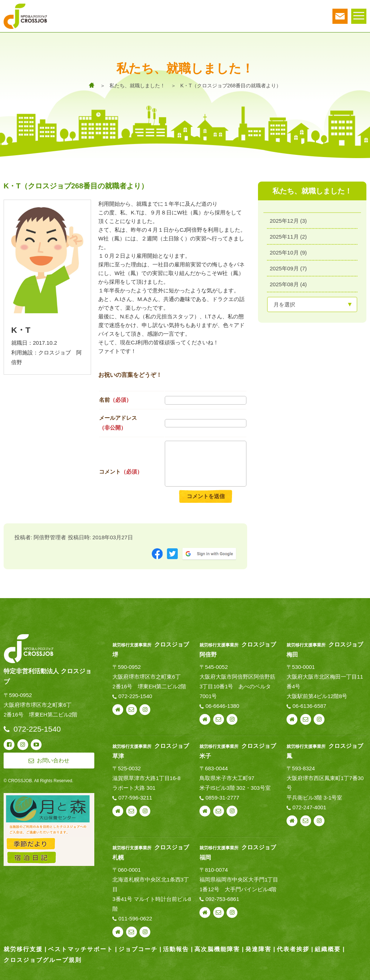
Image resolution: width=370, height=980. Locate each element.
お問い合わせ (132, 710)
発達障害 (258, 949)
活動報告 (176, 949)
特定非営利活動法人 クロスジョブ (48, 676)
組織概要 (328, 949)
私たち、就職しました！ (137, 86)
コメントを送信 (206, 496)
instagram (145, 710)
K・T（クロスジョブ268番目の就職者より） (231, 86)
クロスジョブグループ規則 (43, 960)
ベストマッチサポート (81, 949)
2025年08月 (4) (289, 284)
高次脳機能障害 (217, 949)
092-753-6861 (222, 899)
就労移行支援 (23, 949)
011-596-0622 (135, 918)
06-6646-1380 (222, 706)
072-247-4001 (309, 807)
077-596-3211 (135, 798)
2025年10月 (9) (289, 252)
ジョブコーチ (138, 949)
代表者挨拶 (293, 949)
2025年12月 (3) (289, 221)
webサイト (118, 710)
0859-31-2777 (222, 798)
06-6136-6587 (309, 706)
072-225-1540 (135, 696)
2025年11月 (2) (289, 237)
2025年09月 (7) (289, 268)
